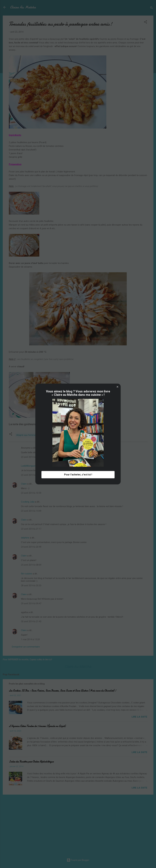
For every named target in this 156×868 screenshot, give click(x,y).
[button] (117, 387)
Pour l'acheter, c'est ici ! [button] (78, 475)
